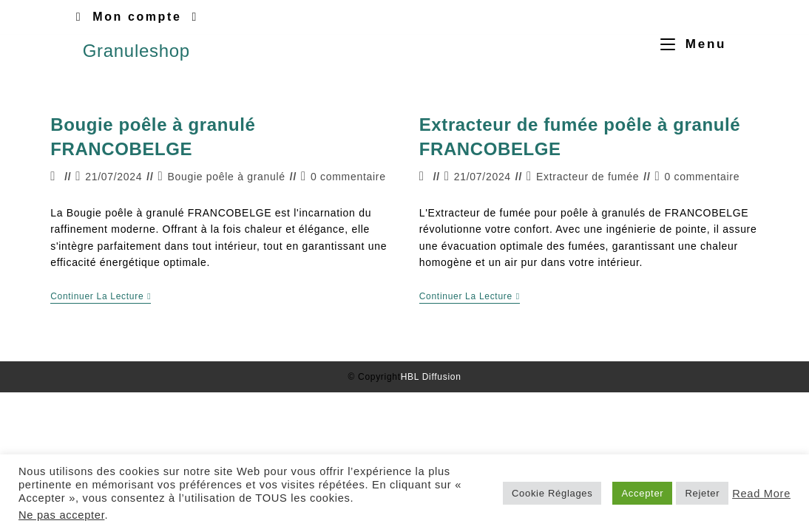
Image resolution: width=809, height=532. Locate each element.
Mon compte (137, 17)
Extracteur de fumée (588, 177)
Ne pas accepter (61, 515)
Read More (761, 494)
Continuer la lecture (101, 296)
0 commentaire (348, 177)
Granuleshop (136, 51)
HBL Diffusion (431, 377)
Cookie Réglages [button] (552, 493)
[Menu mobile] (688, 44)
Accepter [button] (642, 493)
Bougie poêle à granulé (226, 177)
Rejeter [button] (702, 493)
